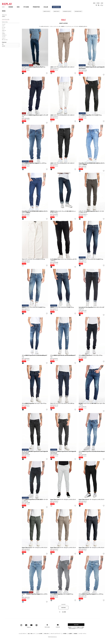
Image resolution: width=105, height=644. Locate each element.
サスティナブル (5, 22)
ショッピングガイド (23, 633)
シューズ (4, 37)
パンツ (3, 29)
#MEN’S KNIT (56, 11)
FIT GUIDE (26, 7)
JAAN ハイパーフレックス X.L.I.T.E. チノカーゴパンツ (62, 67)
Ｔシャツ (4, 24)
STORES (98, 3)
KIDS (18, 7)
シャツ (3, 26)
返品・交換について (32, 633)
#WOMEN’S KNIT (78, 11)
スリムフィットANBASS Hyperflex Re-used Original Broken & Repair (92, 68)
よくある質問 (40, 633)
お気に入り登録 (47, 73)
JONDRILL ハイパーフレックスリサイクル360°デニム (91, 259)
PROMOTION (36, 7)
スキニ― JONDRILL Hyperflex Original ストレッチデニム (35, 595)
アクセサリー (4, 35)
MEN (3, 7)
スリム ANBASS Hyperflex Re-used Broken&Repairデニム (35, 356)
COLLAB (46, 7)
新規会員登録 (76, 625)
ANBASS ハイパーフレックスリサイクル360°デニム (34, 307)
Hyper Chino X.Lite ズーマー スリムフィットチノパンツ (63, 499)
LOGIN (102, 3)
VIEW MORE (63, 608)
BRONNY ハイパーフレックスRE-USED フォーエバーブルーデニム (92, 404)
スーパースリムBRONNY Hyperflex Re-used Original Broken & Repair (35, 452)
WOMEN (11, 7)
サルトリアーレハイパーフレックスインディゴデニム (62, 403)
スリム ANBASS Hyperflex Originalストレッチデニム (34, 163)
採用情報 (75, 634)
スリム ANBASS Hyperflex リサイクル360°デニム (90, 115)
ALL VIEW (64, 612)
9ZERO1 (4, 16)
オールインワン (5, 40)
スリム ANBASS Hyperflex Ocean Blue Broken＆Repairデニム (92, 452)
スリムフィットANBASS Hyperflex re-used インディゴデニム (35, 116)
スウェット (4, 30)
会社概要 (71, 633)
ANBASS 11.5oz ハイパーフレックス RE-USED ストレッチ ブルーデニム (63, 212)
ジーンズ (4, 27)
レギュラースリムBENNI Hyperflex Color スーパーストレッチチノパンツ (91, 212)
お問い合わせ (47, 633)
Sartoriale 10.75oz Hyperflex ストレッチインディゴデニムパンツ (91, 308)
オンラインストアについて (56, 633)
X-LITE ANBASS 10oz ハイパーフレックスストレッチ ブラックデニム (63, 260)
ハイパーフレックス (6, 19)
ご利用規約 (65, 633)
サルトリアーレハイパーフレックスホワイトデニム (33, 259)
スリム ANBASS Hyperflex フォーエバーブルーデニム (34, 403)
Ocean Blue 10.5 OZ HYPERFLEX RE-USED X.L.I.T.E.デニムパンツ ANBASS (92, 164)
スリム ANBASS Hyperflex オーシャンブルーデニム (91, 355)
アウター (4, 33)
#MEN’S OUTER (47, 11)
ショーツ (4, 38)
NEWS (94, 3)
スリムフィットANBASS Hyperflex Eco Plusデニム (34, 67)
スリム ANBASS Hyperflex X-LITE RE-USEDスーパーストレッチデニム (35, 500)
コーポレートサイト (83, 634)
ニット (3, 32)
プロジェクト (4, 15)
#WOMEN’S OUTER (67, 11)
